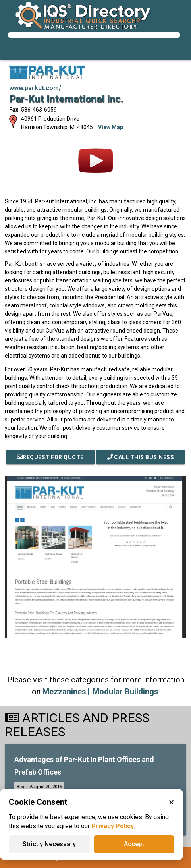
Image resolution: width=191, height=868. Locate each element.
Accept (134, 844)
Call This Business (141, 457)
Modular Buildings (125, 692)
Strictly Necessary (49, 844)
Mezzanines (64, 692)
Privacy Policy (113, 826)
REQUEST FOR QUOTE (50, 457)
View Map (111, 127)
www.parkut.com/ (35, 88)
